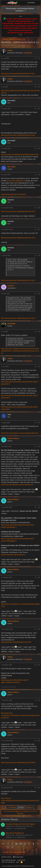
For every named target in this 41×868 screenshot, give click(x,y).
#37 (39, 665)
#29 (39, 294)
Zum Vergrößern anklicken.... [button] (21, 274)
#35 (39, 577)
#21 (39, 58)
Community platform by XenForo (18, 866)
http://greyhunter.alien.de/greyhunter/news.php (18, 135)
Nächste (30, 807)
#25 (39, 175)
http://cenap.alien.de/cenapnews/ (13, 555)
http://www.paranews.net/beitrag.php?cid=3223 (18, 318)
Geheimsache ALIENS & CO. (24, 826)
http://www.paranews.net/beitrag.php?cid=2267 (18, 211)
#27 (39, 229)
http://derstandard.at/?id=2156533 (13, 194)
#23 (39, 109)
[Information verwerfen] (38, 8)
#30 (39, 332)
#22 (39, 87)
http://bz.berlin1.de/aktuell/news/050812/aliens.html (20, 154)
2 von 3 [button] (21, 807)
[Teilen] (36, 58)
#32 (39, 423)
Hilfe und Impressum (8, 862)
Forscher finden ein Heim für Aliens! (20, 824)
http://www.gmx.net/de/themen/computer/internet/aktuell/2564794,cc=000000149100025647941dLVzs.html (20, 351)
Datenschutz (21, 860)
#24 (39, 148)
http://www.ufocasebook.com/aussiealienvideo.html (20, 433)
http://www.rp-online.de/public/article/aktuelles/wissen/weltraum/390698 (20, 801)
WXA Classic (7, 857)
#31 (39, 367)
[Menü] (3, 3)
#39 (39, 741)
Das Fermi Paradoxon (15, 833)
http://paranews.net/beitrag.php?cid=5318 (16, 642)
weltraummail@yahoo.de (17, 181)
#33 (39, 446)
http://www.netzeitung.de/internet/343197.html (18, 73)
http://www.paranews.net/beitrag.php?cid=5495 (18, 762)
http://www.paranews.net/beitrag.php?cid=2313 (18, 238)
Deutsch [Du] (18, 857)
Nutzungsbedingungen (9, 860)
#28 (39, 256)
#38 (39, 700)
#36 (39, 629)
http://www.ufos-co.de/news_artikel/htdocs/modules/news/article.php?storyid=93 (20, 715)
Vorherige (12, 807)
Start (18, 862)
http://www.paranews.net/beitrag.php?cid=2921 (18, 280)
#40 (39, 788)
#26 (39, 208)
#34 (39, 507)
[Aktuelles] (38, 3)
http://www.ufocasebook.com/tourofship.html (17, 485)
